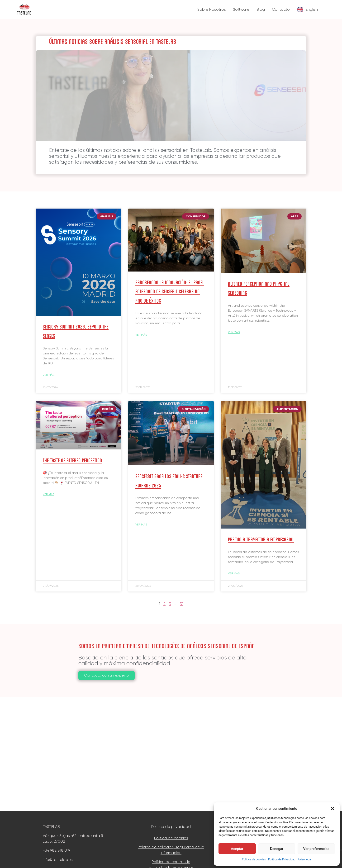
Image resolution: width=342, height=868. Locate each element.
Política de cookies (254, 859)
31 (181, 604)
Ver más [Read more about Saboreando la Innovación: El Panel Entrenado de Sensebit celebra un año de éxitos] (141, 335)
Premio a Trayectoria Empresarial (261, 539)
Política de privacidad (171, 827)
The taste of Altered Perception (72, 460)
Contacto (281, 9)
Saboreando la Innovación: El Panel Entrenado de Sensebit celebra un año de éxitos (170, 291)
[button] (332, 809)
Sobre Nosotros (212, 9)
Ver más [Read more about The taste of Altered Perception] (49, 494)
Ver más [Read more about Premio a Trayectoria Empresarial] (234, 573)
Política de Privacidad (282, 859)
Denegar (277, 849)
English (312, 9)
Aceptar (237, 849)
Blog (261, 9)
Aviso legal (305, 859)
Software (241, 9)
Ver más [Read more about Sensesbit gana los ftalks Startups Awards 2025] (141, 525)
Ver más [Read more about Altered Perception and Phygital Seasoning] (234, 332)
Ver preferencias (316, 849)
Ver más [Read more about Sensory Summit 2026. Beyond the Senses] (49, 375)
